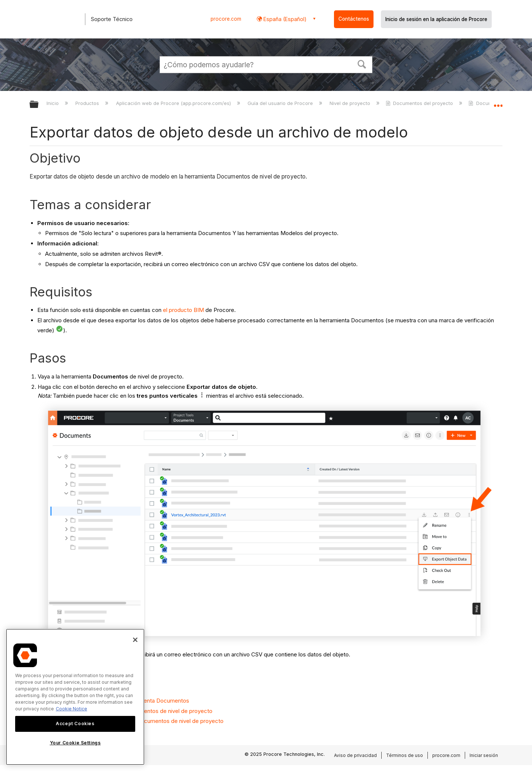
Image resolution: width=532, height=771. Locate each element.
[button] (362, 64)
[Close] (135, 640)
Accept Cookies (75, 724)
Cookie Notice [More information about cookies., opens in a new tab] (71, 709)
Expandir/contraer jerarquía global (39, 105)
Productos (88, 103)
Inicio (53, 103)
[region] (75, 697)
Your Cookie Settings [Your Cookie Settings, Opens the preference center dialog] (75, 743)
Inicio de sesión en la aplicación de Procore (436, 19)
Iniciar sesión (484, 755)
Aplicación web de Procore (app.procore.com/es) (174, 103)
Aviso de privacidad (355, 755)
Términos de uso (405, 755)
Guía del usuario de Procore (281, 103)
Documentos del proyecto (420, 103)
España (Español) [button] (284, 19)
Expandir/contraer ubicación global (498, 102)
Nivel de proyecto (351, 103)
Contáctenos (354, 19)
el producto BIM (183, 310)
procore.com (226, 19)
